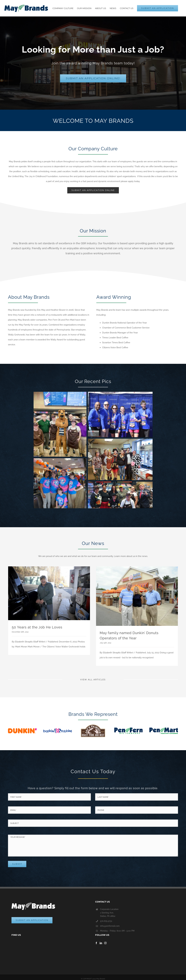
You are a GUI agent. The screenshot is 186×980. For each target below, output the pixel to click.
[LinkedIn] (101, 943)
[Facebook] (96, 943)
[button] (60, 424)
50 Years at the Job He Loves (37, 627)
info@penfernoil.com (110, 926)
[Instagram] (105, 943)
